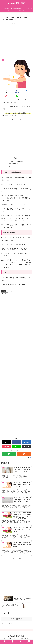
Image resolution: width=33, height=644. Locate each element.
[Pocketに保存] (6, 96)
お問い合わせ (24, 639)
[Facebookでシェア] (16, 92)
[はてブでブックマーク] (27, 92)
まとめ (12, 166)
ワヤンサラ (21, 291)
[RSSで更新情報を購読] (24, 454)
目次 (14, 158)
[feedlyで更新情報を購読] (9, 454)
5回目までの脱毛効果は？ (17, 161)
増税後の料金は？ (15, 164)
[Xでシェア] (6, 92)
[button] (27, 96)
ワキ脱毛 (5, 294)
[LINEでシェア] (16, 96)
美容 (4, 291)
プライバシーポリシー (9, 639)
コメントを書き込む (17, 619)
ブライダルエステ (12, 291)
